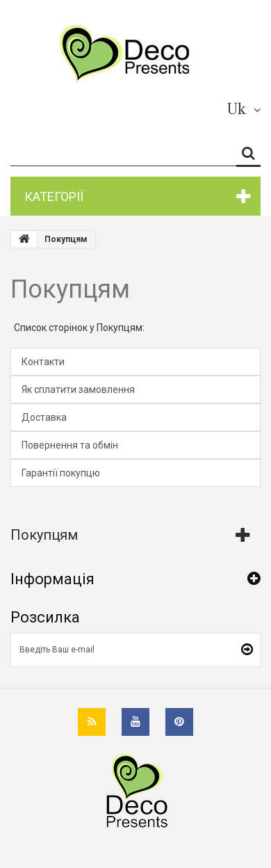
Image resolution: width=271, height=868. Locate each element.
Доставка (44, 417)
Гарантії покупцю (61, 473)
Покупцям (70, 289)
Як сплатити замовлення (78, 389)
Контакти (43, 362)
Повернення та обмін (70, 445)
